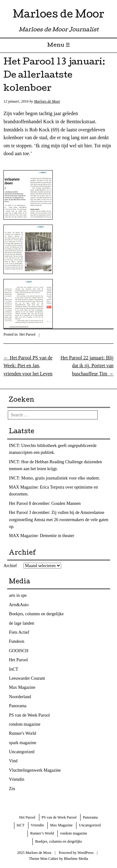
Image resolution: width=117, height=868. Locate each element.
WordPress (85, 853)
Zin (12, 789)
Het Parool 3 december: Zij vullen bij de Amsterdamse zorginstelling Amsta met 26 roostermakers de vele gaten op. (59, 520)
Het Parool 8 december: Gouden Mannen (45, 503)
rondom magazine (25, 724)
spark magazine (23, 743)
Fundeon (17, 641)
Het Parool (27, 334)
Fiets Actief (19, 632)
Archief (10, 566)
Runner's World (23, 733)
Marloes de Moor (58, 15)
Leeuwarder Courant (27, 678)
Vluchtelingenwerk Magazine (35, 770)
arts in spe (18, 595)
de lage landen (22, 623)
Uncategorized (22, 752)
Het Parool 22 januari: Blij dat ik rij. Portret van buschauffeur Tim (87, 366)
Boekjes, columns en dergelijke (36, 614)
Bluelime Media (76, 859)
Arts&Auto (19, 605)
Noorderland (20, 697)
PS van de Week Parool (29, 715)
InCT (14, 669)
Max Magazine (22, 687)
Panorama (18, 706)
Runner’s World (42, 833)
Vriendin (17, 779)
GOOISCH (19, 651)
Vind (13, 761)
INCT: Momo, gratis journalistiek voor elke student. (55, 478)
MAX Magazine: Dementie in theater (42, 536)
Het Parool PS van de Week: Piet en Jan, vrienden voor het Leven (28, 366)
